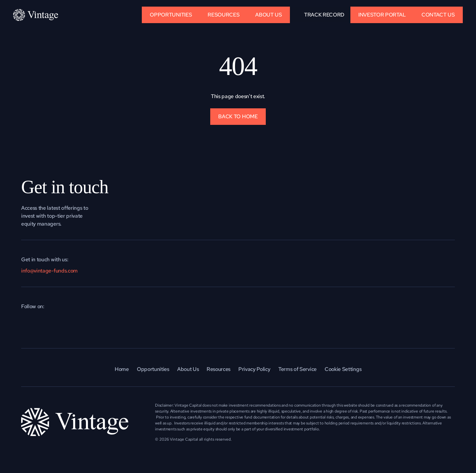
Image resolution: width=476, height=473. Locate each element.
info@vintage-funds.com (49, 271)
